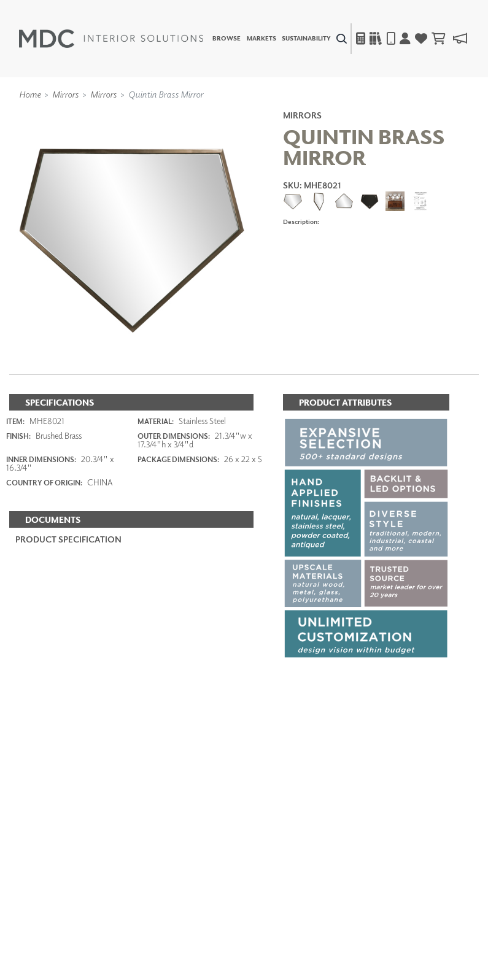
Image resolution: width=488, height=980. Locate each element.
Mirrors (65, 94)
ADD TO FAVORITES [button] (330, 250)
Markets (261, 39)
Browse (227, 39)
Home (30, 94)
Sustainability (306, 39)
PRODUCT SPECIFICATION (68, 539)
